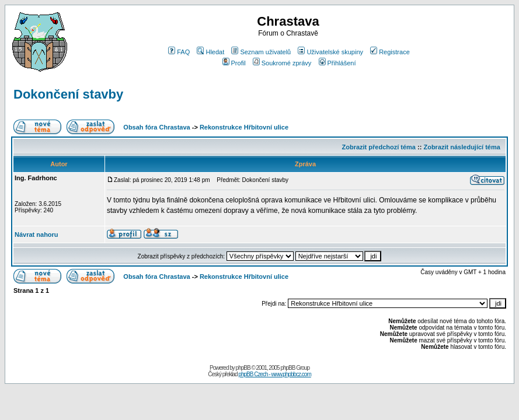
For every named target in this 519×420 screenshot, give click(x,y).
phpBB (243, 368)
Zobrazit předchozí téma (379, 147)
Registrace (390, 52)
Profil (234, 63)
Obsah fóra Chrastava (156, 127)
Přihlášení (337, 63)
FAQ (179, 52)
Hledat (210, 52)
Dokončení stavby (68, 94)
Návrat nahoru (36, 235)
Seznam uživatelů (261, 52)
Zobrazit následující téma (461, 147)
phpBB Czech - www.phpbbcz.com (274, 374)
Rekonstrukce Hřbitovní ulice (244, 127)
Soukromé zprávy (282, 63)
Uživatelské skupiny (330, 52)
